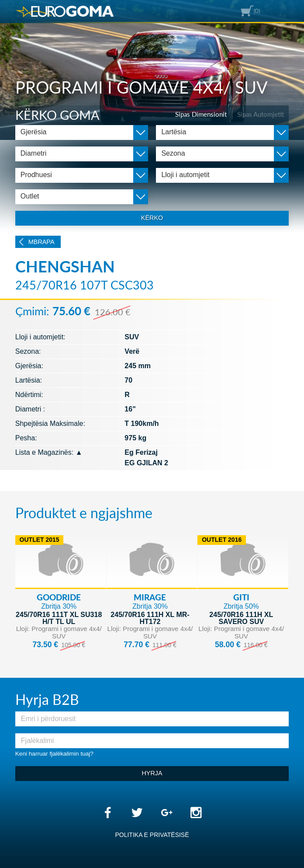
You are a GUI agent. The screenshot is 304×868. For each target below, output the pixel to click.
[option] (152, 70)
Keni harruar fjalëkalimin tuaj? (54, 754)
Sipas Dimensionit (201, 114)
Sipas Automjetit (261, 114)
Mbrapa (41, 242)
